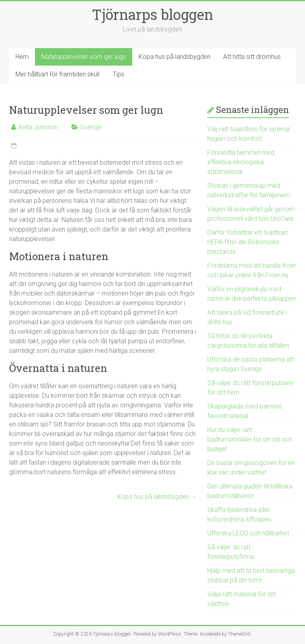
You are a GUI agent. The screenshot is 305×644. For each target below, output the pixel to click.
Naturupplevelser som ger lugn (84, 57)
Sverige (91, 127)
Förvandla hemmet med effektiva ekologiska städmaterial (241, 162)
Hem (22, 57)
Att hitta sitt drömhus (252, 57)
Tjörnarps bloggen (152, 14)
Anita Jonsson (38, 127)
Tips (119, 74)
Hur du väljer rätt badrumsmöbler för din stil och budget (250, 439)
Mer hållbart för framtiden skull (57, 74)
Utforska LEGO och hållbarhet (248, 533)
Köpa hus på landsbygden (175, 57)
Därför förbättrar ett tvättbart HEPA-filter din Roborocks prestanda (247, 242)
